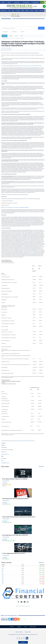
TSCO (9, 504)
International (17, 38)
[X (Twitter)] (18, 602)
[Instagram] (28, 602)
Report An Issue (33, 627)
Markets (5, 36)
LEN (7, 504)
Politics (36, 10)
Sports (9, 2)
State (13, 10)
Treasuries (22, 38)
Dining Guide (35, 2)
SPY (8, 559)
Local (9, 10)
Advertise (19, 627)
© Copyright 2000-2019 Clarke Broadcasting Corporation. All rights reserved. (23, 634)
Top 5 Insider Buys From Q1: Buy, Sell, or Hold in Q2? (15, 535)
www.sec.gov (31, 252)
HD (6, 504)
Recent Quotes (5, 32)
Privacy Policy (27, 598)
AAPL (3, 569)
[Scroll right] (45, 2)
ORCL (3, 582)
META (3, 576)
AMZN (3, 567)
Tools (22, 36)
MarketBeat (5, 483)
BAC (3, 572)
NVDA (8, 522)
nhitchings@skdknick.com (5, 463)
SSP (10, 541)
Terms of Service (19, 632)
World (23, 10)
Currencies (12, 38)
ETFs (16, 36)
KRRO (8, 541)
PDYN (10, 522)
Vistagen (3, 61)
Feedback (23, 642)
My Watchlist (14, 32)
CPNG (6, 541)
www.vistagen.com (27, 226)
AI (5, 486)
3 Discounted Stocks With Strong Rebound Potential (16, 499)
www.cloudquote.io (32, 595)
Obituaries (42, 10)
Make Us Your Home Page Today (9, 616)
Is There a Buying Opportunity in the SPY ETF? (14, 553)
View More (41, 466)
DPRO (6, 522)
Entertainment (26, 2)
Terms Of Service (35, 598)
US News (18, 10)
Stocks (11, 36)
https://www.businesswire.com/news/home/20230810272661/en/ (31, 66)
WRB (14, 541)
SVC (12, 541)
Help (25, 627)
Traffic (32, 10)
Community (17, 2)
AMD (3, 570)
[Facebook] (21, 602)
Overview (4, 38)
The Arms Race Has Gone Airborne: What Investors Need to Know (19, 517)
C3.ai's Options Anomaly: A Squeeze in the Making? (15, 479)
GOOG (3, 574)
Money (27, 10)
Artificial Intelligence (8, 484)
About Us (12, 627)
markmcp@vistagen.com (5, 454)
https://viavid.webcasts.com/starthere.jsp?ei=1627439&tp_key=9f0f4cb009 (17, 208)
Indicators (23, 32)
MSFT (3, 578)
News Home (4, 10)
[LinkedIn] (25, 602)
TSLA (3, 584)
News (3, 2)
